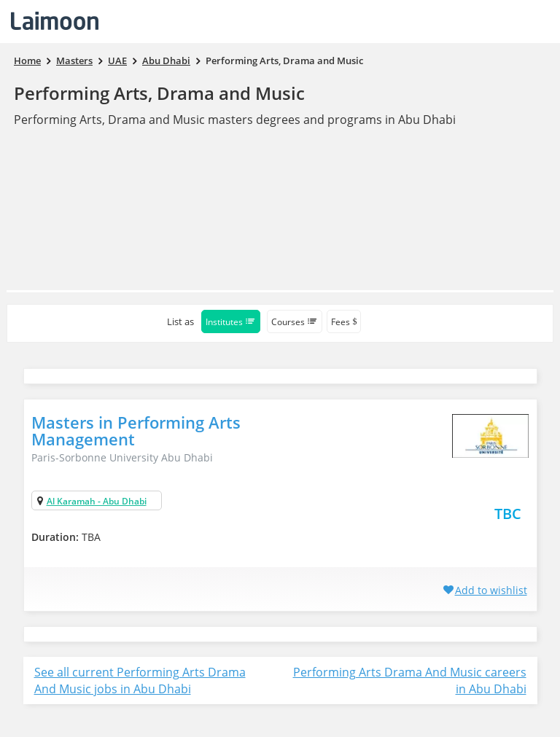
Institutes (231, 322)
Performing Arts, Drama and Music (159, 93)
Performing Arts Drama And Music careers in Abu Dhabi (410, 681)
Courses (295, 322)
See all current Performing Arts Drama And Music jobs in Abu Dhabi (140, 681)
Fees (344, 322)
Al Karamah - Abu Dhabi (97, 501)
